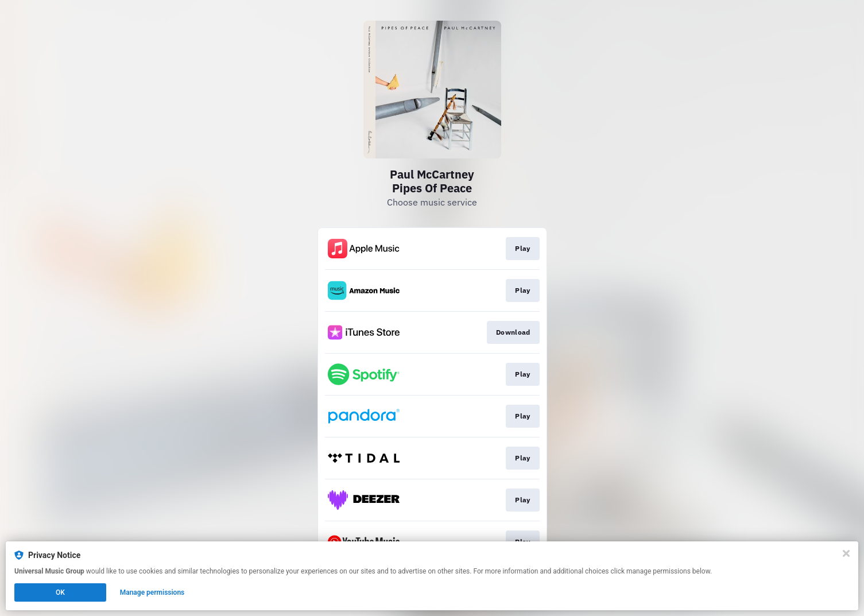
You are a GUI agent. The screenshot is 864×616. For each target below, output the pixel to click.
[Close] (846, 553)
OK (60, 592)
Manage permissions (152, 592)
